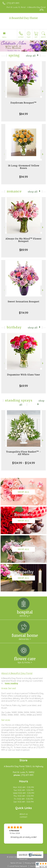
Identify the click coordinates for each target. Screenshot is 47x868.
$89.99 (24, 250)
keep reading (11, 683)
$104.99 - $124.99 (23, 463)
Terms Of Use (16, 863)
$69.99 (24, 386)
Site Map (34, 866)
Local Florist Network (18, 866)
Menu (4, 37)
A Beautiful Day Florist (23, 18)
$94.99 (23, 177)
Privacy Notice (31, 863)
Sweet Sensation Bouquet (24, 302)
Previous (4, 91)
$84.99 (23, 114)
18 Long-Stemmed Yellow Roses (24, 167)
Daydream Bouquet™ (23, 103)
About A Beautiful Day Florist (17, 673)
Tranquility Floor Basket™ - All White (24, 453)
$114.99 (24, 313)
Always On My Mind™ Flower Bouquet (23, 240)
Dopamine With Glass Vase (24, 375)
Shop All (31, 56)
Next (43, 91)
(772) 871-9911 (13, 3)
